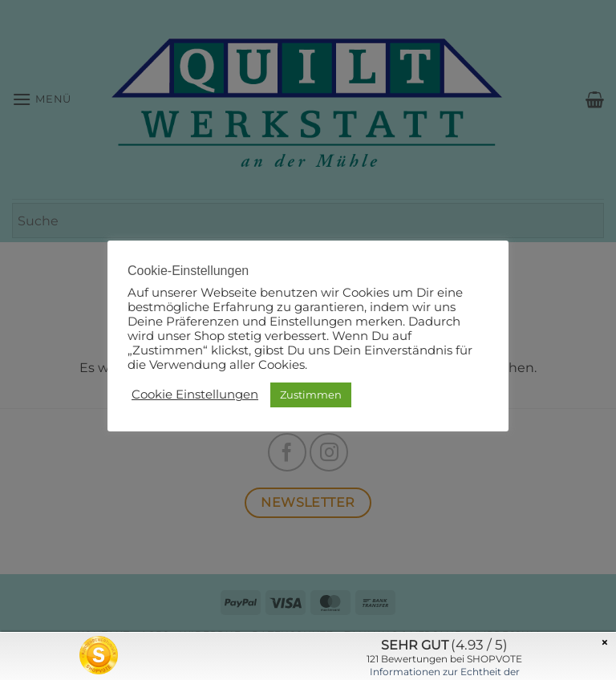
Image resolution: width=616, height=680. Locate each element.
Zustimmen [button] (311, 395)
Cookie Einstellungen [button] (195, 395)
